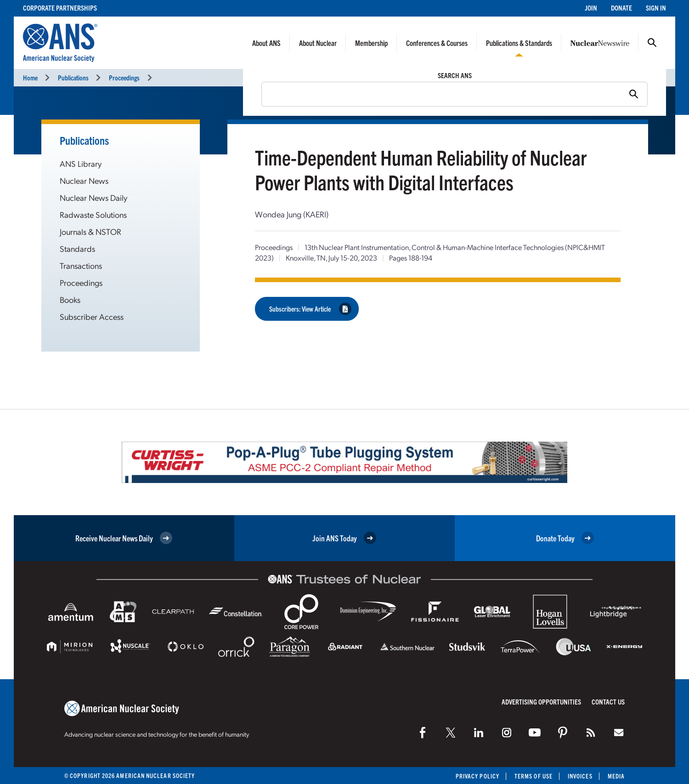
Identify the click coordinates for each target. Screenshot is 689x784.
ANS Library (81, 163)
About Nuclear (318, 43)
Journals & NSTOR (90, 231)
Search (652, 43)
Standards (77, 248)
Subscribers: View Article (310, 309)
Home (30, 77)
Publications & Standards (519, 43)
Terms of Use (534, 776)
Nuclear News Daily (93, 197)
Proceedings (124, 77)
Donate (621, 8)
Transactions (81, 265)
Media (616, 776)
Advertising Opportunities (541, 702)
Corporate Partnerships (60, 8)
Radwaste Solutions (93, 214)
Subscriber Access (92, 316)
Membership (371, 43)
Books (70, 299)
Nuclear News (84, 180)
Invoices (580, 776)
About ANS (266, 43)
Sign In (656, 8)
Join (591, 8)
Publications (73, 77)
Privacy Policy (477, 776)
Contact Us (608, 702)
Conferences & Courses (437, 43)
